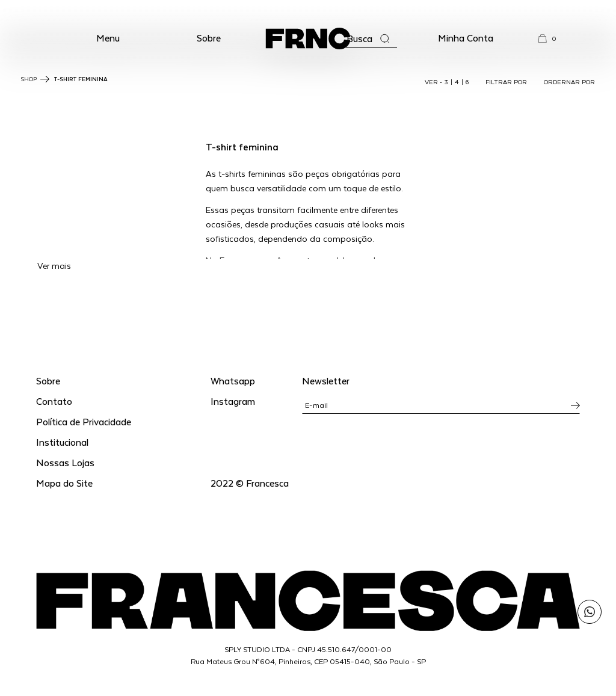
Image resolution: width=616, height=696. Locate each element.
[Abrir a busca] (368, 39)
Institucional (62, 442)
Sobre (209, 38)
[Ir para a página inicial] (308, 38)
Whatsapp (233, 380)
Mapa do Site (64, 483)
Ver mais (54, 266)
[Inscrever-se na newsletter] (575, 405)
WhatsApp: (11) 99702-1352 (308, 11)
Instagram (233, 401)
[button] (108, 38)
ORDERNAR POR (569, 82)
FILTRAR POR (506, 82)
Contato (54, 401)
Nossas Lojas (65, 462)
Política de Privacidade (84, 421)
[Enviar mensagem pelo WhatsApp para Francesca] (590, 612)
